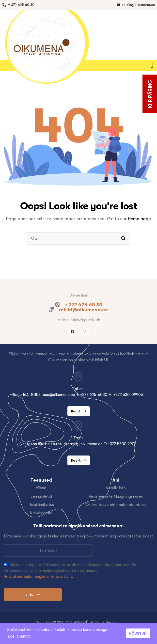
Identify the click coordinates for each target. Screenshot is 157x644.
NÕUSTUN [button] (138, 633)
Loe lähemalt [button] (19, 636)
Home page (139, 219)
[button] (153, 65)
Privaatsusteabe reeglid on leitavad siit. (38, 577)
